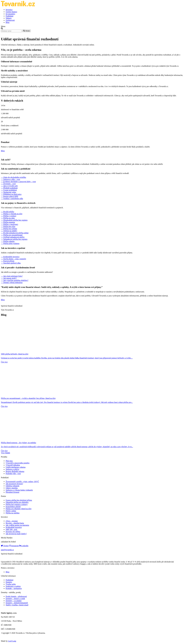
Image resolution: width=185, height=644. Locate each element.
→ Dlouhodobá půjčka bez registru (14, 220)
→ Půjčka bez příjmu (9, 229)
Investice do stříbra (13, 532)
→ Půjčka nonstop (8, 222)
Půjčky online (11, 511)
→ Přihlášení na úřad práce (11, 194)
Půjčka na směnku (13, 513)
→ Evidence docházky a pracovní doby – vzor (18, 182)
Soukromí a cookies (13, 586)
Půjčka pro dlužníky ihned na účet (19, 509)
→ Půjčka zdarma (8, 241)
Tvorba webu (11, 584)
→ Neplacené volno (8, 192)
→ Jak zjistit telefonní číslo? (12, 276)
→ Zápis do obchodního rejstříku (13, 177)
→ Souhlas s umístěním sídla (12, 199)
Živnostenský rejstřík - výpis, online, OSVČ (22, 482)
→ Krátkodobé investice (10, 257)
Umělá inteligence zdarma (16, 467)
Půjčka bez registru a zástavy (17, 504)
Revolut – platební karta (15, 523)
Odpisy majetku (12, 488)
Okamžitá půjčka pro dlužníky (17, 502)
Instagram (14, 546)
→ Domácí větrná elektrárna (12, 282)
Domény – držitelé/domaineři (17, 603)
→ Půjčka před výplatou (10, 243)
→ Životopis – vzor (8, 184)
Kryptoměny (10, 14)
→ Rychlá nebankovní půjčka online (15, 233)
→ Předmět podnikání (9, 188)
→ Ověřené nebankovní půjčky (13, 237)
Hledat (26, 31)
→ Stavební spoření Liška (11, 263)
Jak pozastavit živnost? (14, 484)
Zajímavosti (10, 20)
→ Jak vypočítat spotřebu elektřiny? (15, 280)
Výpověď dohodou (13, 465)
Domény (9, 582)
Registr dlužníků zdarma (15, 471)
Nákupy (9, 18)
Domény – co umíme (14, 601)
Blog (7, 22)
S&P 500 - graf (11, 529)
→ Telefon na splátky (9, 231)
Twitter (5, 546)
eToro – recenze (12, 521)
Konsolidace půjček (13, 507)
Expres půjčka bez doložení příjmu (19, 500)
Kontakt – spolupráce (14, 588)
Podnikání (9, 16)
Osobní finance (11, 12)
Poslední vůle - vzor (13, 474)
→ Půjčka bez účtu (8, 226)
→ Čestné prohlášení (9, 190)
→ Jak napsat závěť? (9, 278)
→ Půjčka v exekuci (9, 216)
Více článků (5, 453)
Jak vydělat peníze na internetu (17, 525)
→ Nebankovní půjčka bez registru (14, 239)
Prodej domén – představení (16, 596)
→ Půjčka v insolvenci (9, 224)
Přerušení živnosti (12, 492)
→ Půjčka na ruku (8, 218)
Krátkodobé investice (14, 527)
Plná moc (9, 461)
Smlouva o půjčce (12, 469)
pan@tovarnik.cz (7, 550)
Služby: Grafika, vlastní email (17, 605)
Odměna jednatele (13, 486)
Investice (9, 10)
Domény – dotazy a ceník (15, 599)
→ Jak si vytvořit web (9, 186)
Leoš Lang (12, 641)
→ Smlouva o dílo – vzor (11, 179)
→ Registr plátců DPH (9, 196)
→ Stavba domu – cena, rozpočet (13, 259)
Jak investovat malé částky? (16, 534)
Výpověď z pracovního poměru (18, 463)
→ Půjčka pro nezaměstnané (12, 235)
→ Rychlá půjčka (7, 212)
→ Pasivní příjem (8, 261)
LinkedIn (24, 546)
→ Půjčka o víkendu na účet (12, 214)
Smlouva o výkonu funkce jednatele (19, 490)
